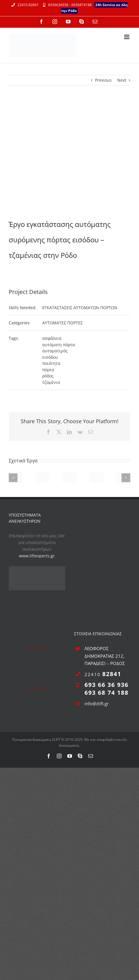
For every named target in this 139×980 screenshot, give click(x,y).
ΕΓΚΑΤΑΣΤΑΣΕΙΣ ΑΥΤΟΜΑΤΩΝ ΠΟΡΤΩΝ (80, 308)
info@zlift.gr (97, 703)
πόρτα (48, 370)
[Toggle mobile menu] (127, 37)
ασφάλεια (52, 338)
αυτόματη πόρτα (59, 345)
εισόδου (50, 357)
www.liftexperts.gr (37, 556)
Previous (103, 80)
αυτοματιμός (55, 351)
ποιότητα (51, 363)
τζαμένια (51, 382)
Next (122, 80)
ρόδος (48, 376)
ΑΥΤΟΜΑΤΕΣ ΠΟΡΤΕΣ (63, 323)
